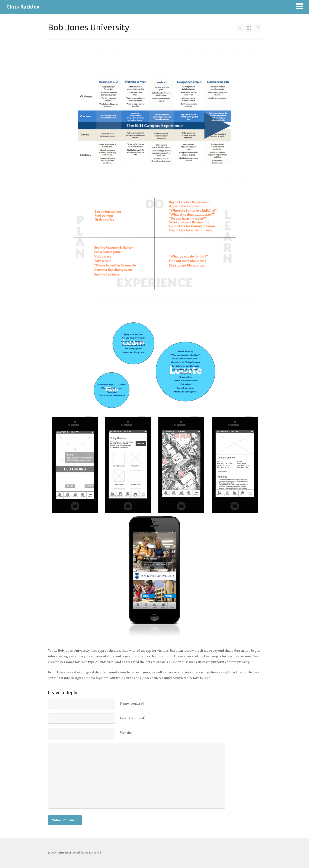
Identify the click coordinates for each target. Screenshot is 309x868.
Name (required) (133, 704)
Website (126, 733)
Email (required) (133, 718)
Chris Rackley (23, 7)
